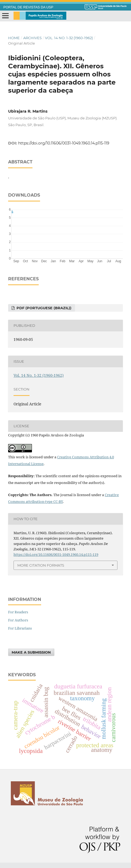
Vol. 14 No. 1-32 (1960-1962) (69, 38)
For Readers (18, 612)
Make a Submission (31, 652)
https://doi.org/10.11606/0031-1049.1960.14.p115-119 (64, 143)
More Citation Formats (41, 565)
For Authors (18, 620)
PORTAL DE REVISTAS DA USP (28, 7)
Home (14, 38)
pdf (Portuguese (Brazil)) (43, 308)
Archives (32, 38)
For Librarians (20, 628)
